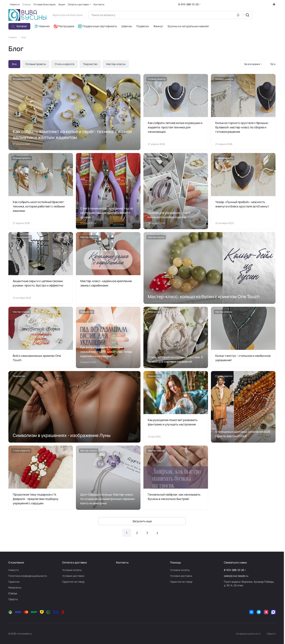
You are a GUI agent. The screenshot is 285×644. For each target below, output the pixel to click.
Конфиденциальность (249, 634)
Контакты (122, 562)
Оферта (13, 599)
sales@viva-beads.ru (236, 576)
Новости (14, 570)
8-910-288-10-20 (188, 4)
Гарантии (14, 582)
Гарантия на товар (73, 582)
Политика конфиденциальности (28, 576)
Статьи (13, 593)
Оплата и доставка (74, 562)
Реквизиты (15, 587)
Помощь (176, 562)
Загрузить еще (142, 521)
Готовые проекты (36, 64)
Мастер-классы (116, 64)
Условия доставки (73, 576)
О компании (16, 562)
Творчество (90, 64)
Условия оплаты (72, 570)
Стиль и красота (64, 64)
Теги (273, 64)
